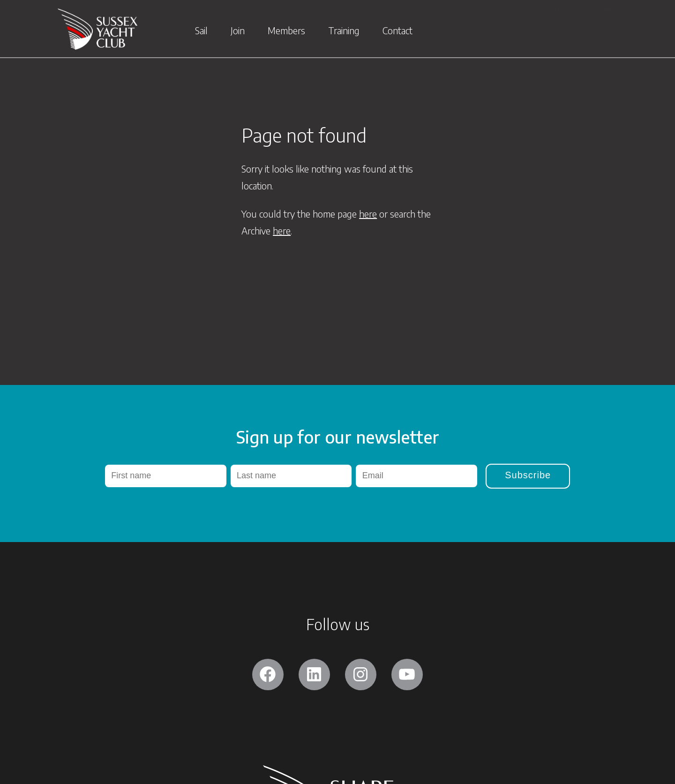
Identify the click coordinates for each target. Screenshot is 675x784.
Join (238, 31)
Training (344, 31)
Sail (201, 31)
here (368, 214)
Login (604, 7)
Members (286, 31)
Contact (397, 31)
